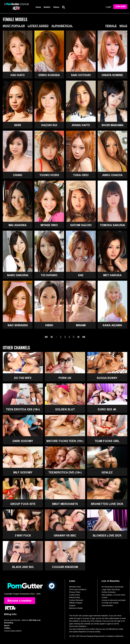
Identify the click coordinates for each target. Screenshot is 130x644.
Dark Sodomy (23, 441)
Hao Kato (18, 75)
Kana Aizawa (112, 325)
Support (72, 605)
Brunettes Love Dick (107, 504)
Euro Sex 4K (107, 409)
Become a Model (76, 608)
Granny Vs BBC (65, 536)
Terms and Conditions (78, 589)
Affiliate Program (76, 603)
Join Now (120, 7)
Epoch (7, 625)
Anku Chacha (112, 175)
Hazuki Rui (49, 125)
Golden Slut (65, 409)
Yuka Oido (81, 175)
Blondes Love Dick (107, 536)
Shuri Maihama (112, 125)
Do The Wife (23, 378)
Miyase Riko (49, 225)
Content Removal (76, 600)
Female (111, 26)
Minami (81, 325)
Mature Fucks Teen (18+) (65, 441)
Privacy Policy (75, 592)
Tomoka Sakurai (112, 225)
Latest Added (38, 26)
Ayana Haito (81, 125)
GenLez (107, 472)
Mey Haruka (112, 275)
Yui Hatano (49, 275)
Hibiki (49, 325)
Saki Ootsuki (81, 75)
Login (109, 7)
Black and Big (23, 567)
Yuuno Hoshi (49, 175)
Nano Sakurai (18, 275)
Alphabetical (62, 26)
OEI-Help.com (35, 620)
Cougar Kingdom (65, 567)
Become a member (20, 601)
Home (38, 7)
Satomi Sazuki (81, 225)
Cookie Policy (75, 595)
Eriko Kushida (49, 75)
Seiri (18, 125)
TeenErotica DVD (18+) (65, 472)
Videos (56, 7)
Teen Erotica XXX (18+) (23, 409)
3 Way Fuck (23, 536)
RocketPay (9, 623)
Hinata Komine (112, 75)
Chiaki (18, 175)
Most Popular (14, 26)
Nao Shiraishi (18, 325)
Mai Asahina (18, 225)
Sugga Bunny (107, 378)
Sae (81, 275)
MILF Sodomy (23, 472)
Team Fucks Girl (107, 441)
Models (47, 7)
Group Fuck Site (23, 504)
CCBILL (7, 628)
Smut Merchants (65, 504)
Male (123, 26)
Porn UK (65, 378)
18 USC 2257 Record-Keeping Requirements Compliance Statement (96, 636)
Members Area (75, 587)
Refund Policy (75, 597)
